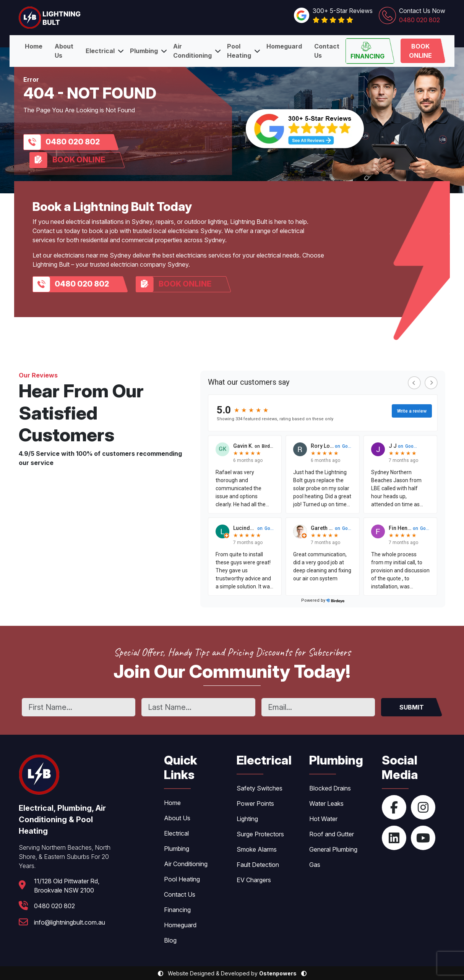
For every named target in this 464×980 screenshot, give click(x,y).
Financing (367, 51)
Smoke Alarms (257, 849)
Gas (315, 865)
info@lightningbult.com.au (70, 922)
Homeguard (284, 46)
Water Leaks (326, 803)
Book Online (420, 51)
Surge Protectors (260, 834)
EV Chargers (254, 880)
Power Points (255, 803)
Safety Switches (260, 788)
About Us (64, 51)
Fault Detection (258, 865)
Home (34, 46)
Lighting (247, 819)
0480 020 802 (73, 142)
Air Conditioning (192, 51)
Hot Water (323, 819)
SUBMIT (412, 707)
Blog (170, 940)
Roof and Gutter (332, 834)
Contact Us (327, 51)
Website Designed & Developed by (232, 973)
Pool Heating (239, 51)
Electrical (100, 51)
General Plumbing (333, 849)
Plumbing (144, 51)
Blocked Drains (330, 788)
